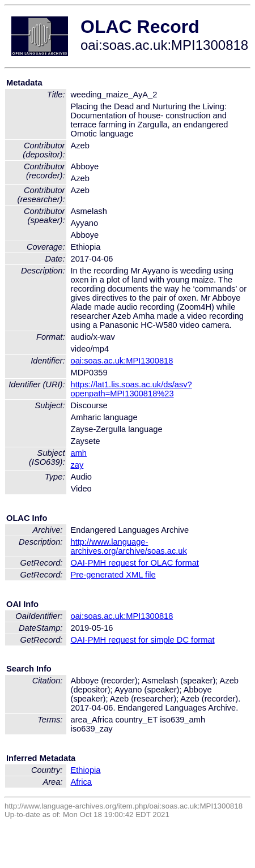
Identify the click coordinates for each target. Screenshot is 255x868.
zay (77, 465)
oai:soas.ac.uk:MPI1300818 (122, 361)
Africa (81, 782)
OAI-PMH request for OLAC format (135, 563)
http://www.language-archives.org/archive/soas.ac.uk (129, 546)
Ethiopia (86, 770)
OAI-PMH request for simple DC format (143, 640)
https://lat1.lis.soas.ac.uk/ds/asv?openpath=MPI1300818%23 (131, 389)
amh (79, 453)
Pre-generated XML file (113, 575)
